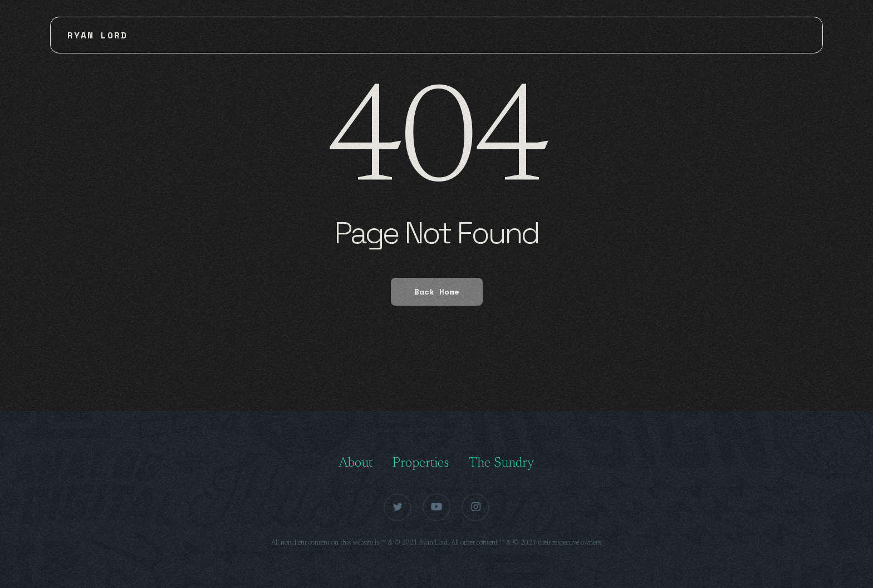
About (355, 463)
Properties (421, 463)
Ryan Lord (97, 35)
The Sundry (502, 463)
